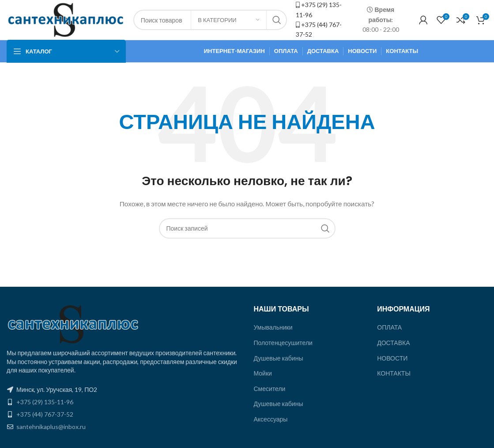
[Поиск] (247, 228)
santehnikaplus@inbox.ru (51, 427)
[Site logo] (66, 19)
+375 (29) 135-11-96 (45, 402)
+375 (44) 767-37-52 (45, 414)
